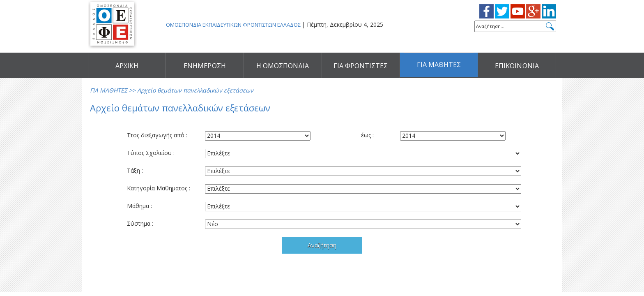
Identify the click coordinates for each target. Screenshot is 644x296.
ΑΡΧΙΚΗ (127, 66)
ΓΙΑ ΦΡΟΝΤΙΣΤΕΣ (361, 66)
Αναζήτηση (322, 245)
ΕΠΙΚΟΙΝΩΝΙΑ (517, 66)
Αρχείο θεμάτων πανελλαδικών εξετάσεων (195, 90)
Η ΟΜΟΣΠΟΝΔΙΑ (283, 66)
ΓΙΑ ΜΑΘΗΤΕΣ (439, 66)
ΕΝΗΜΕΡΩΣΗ (205, 66)
